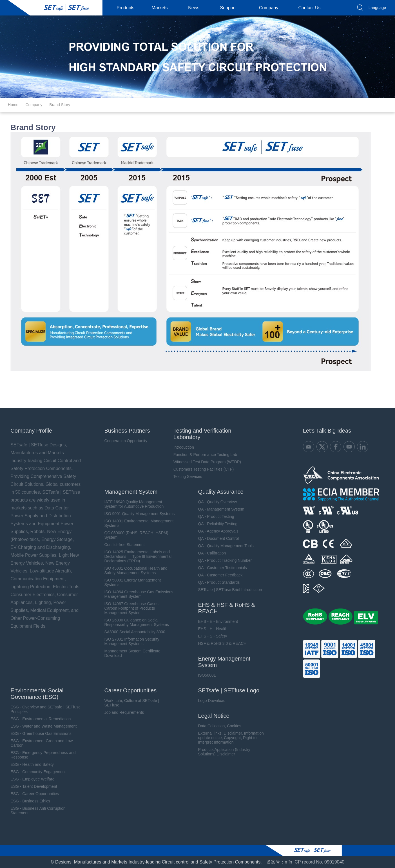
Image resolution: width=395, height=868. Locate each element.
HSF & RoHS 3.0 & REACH (220, 643)
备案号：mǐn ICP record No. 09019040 (305, 862)
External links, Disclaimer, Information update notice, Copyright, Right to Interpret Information (229, 738)
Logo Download (210, 701)
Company (271, 8)
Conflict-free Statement (122, 545)
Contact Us (312, 8)
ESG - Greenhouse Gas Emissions (38, 733)
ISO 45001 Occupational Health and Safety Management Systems (134, 571)
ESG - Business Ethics (28, 801)
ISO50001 (205, 675)
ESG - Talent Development (31, 786)
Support (230, 8)
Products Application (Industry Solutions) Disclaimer (222, 752)
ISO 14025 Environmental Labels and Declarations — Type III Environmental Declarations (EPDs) (136, 556)
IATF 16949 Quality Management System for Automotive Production (132, 504)
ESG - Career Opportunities (32, 794)
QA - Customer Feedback (218, 575)
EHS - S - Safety (211, 636)
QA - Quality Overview (216, 502)
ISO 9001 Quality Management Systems (137, 514)
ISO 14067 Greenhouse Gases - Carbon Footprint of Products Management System (130, 608)
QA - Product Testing (214, 516)
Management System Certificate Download (130, 653)
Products (128, 8)
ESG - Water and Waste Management (41, 726)
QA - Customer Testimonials (221, 568)
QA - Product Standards (217, 582)
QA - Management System (219, 509)
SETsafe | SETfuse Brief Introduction (228, 590)
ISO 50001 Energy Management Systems (130, 582)
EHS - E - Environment (216, 621)
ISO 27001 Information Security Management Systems (130, 641)
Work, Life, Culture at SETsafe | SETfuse (130, 703)
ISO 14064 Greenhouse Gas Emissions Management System (137, 594)
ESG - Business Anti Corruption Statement (35, 811)
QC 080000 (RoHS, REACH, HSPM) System (134, 535)
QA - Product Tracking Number (223, 560)
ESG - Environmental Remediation (38, 719)
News (196, 8)
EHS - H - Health (211, 629)
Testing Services (186, 476)
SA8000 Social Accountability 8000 (133, 632)
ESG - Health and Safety (29, 764)
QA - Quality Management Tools (224, 546)
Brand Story (60, 105)
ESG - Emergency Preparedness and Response (40, 755)
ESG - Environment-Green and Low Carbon (39, 743)
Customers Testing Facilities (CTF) (202, 469)
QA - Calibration (210, 553)
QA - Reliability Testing (216, 524)
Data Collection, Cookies (218, 726)
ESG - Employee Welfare (30, 779)
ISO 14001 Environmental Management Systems (137, 523)
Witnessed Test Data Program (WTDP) (205, 462)
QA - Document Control (217, 538)
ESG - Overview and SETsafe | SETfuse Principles (43, 709)
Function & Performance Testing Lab (203, 455)
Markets (162, 8)
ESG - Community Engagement (35, 772)
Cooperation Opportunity (124, 441)
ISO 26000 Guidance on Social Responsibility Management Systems (135, 622)
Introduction (182, 447)
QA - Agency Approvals (216, 531)
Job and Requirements (122, 712)
